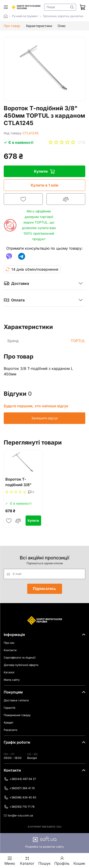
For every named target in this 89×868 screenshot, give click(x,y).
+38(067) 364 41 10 (19, 788)
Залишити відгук (45, 418)
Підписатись (45, 589)
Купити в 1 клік (44, 185)
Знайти (72, 7)
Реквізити (10, 730)
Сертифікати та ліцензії (20, 658)
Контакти (10, 650)
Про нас (9, 643)
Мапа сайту (12, 680)
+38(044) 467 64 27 (20, 779)
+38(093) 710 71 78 (19, 807)
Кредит (9, 722)
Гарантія (10, 708)
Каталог (9, 672)
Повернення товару (17, 715)
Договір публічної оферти (21, 665)
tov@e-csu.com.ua (18, 815)
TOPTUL (78, 341)
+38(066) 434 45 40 (20, 797)
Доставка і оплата (16, 700)
